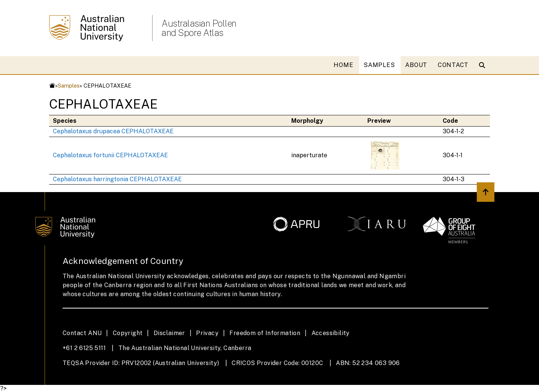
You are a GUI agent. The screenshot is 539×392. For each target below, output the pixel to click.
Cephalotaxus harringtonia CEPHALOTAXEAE (117, 179)
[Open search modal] (484, 65)
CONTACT (453, 65)
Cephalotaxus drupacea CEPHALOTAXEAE (113, 131)
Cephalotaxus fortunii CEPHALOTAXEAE (110, 155)
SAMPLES (379, 65)
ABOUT (416, 65)
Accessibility (331, 333)
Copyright (128, 333)
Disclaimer (169, 333)
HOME (343, 65)
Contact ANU (82, 333)
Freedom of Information (265, 333)
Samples (69, 86)
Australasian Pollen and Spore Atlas (199, 28)
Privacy (207, 333)
